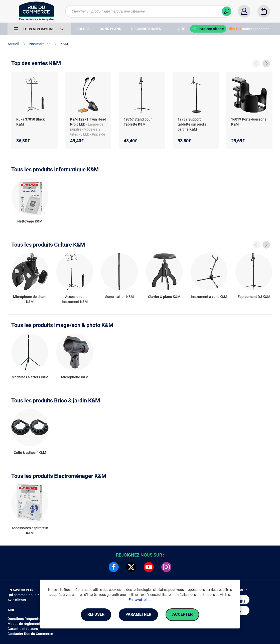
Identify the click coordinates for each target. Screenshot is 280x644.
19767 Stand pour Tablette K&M (138, 122)
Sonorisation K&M (119, 297)
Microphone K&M (75, 377)
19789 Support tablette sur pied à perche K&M (192, 124)
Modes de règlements (25, 624)
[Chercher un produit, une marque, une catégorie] (149, 11)
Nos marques (40, 44)
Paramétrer (138, 615)
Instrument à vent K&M (209, 297)
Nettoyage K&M (30, 221)
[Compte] (244, 11)
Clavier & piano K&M (164, 297)
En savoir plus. (140, 600)
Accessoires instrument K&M (75, 299)
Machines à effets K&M (30, 377)
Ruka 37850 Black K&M (30, 122)
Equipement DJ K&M (254, 297)
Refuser (96, 615)
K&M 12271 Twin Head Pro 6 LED (88, 122)
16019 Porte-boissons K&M (249, 122)
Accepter (182, 615)
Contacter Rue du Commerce (30, 634)
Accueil (13, 44)
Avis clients (17, 600)
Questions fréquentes (25, 619)
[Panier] (264, 11)
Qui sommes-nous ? (23, 595)
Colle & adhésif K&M (30, 453)
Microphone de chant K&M (30, 299)
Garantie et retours (23, 629)
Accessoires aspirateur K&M (30, 530)
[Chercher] (227, 11)
